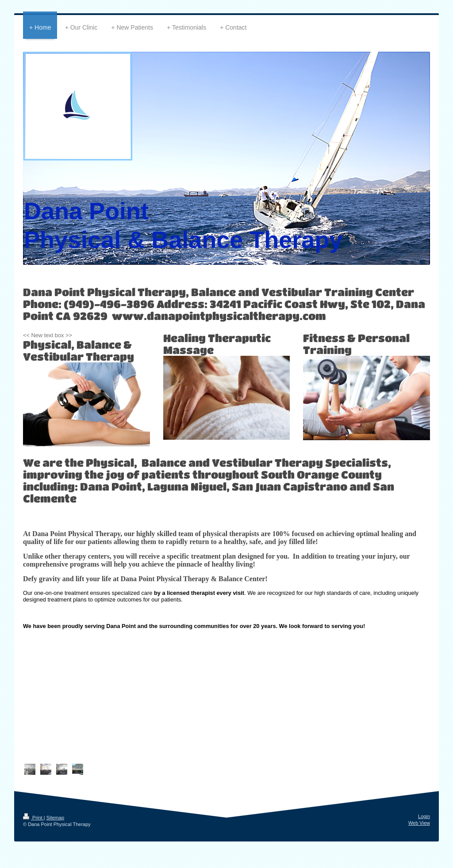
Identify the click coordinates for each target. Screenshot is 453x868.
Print (33, 818)
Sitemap (55, 818)
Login (424, 816)
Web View (419, 823)
